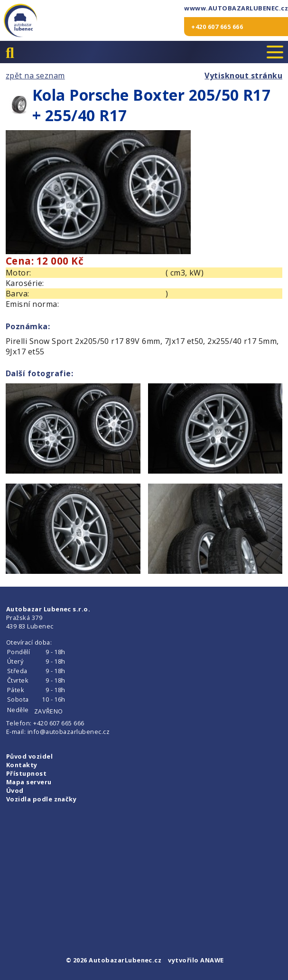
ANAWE (212, 960)
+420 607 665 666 (217, 27)
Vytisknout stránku (243, 76)
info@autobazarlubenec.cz (69, 732)
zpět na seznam (35, 76)
